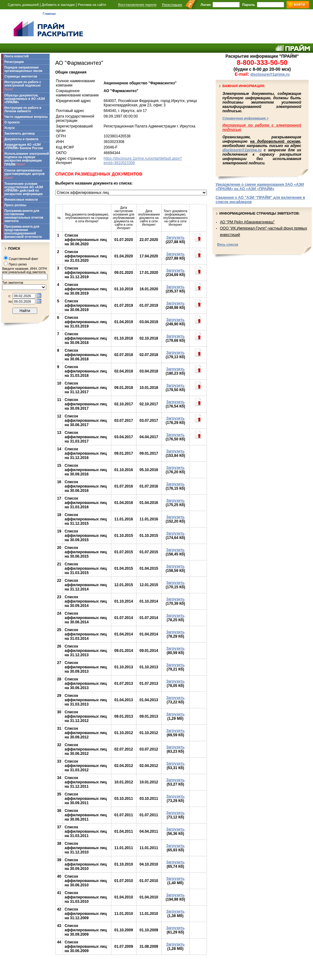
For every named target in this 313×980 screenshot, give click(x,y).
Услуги (9, 128)
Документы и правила (21, 139)
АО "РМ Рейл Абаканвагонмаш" (247, 222)
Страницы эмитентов (21, 76)
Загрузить (175, 238)
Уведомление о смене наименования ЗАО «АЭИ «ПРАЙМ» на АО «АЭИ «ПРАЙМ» (260, 187)
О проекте (12, 122)
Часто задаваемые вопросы (26, 117)
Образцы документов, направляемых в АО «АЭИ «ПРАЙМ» (25, 99)
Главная (49, 14)
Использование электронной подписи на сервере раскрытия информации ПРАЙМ (27, 159)
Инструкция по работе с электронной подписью (23, 86)
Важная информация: (244, 86)
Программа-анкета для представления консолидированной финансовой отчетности (23, 232)
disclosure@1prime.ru (270, 74)
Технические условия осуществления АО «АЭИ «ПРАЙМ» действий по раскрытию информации (24, 189)
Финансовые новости (21, 200)
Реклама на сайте (92, 5)
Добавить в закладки (58, 5)
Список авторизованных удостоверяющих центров (25, 174)
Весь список (228, 244)
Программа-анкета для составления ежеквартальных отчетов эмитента (24, 216)
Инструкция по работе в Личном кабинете (23, 109)
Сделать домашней (23, 5)
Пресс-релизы (15, 205)
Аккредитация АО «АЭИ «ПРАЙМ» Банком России (24, 146)
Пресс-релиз (18, 264)
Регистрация (172, 5)
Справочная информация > (246, 118)
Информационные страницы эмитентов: (260, 213)
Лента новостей (16, 56)
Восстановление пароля (137, 5)
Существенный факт (24, 259)
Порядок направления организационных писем (23, 69)
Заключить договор (20, 134)
